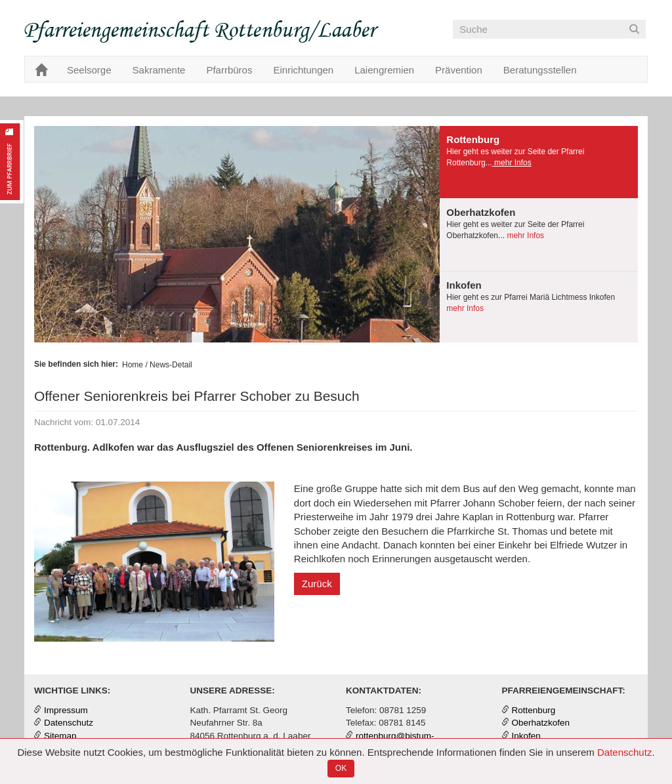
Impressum (66, 710)
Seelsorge (89, 70)
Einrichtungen (303, 70)
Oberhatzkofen (541, 723)
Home (133, 365)
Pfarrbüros (229, 70)
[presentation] (539, 162)
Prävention (459, 70)
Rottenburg (534, 710)
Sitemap (60, 736)
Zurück (317, 584)
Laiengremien (384, 70)
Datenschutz (624, 752)
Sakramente (159, 70)
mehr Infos (512, 163)
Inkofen (526, 736)
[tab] (539, 162)
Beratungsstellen (540, 70)
